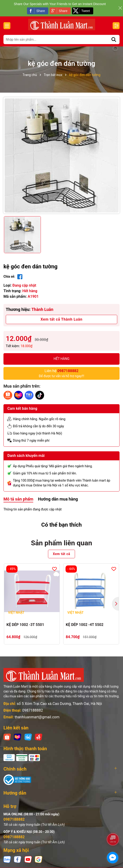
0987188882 (33, 710)
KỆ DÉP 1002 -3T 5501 (25, 625)
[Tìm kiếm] (114, 39)
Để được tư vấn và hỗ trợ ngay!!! (61, 373)
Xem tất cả (61, 554)
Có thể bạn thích (62, 525)
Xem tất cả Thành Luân (61, 319)
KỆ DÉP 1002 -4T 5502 (85, 625)
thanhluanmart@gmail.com (37, 717)
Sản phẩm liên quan (61, 543)
